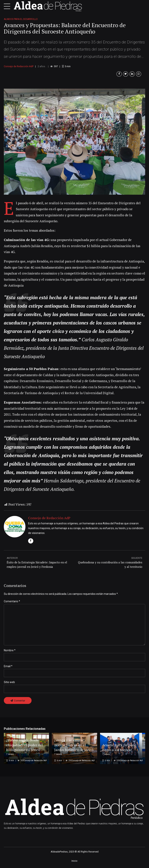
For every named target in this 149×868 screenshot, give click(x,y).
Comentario (12, 601)
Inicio (74, 863)
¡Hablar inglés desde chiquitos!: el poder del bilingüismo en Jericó (26, 747)
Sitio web (9, 684)
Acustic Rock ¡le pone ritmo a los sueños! (120, 749)
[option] (74, 142)
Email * (8, 668)
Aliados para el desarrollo (21, 19)
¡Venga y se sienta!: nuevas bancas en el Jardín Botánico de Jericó (71, 744)
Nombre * (10, 652)
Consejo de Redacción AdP (19, 66)
